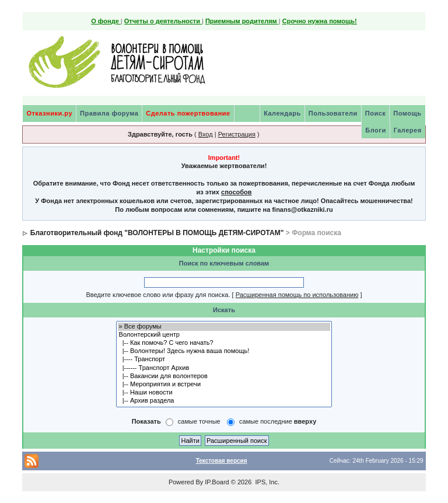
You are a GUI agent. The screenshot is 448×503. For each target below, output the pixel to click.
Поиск (376, 113)
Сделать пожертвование (188, 113)
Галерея (408, 130)
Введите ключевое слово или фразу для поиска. (158, 295)
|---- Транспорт (224, 359)
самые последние (278, 422)
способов (236, 192)
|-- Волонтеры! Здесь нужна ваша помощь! (224, 351)
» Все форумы (224, 327)
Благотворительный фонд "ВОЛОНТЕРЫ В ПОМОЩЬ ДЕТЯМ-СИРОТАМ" (157, 233)
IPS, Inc (266, 482)
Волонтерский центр (224, 335)
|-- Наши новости (224, 393)
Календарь (282, 113)
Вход (206, 134)
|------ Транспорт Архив (224, 368)
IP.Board (217, 482)
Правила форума (109, 113)
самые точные (199, 422)
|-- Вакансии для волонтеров (224, 376)
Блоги (375, 130)
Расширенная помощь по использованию (297, 295)
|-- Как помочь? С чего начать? (224, 343)
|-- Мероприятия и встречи (224, 385)
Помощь (407, 113)
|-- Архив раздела (224, 401)
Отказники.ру (49, 113)
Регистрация (237, 134)
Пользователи (333, 113)
